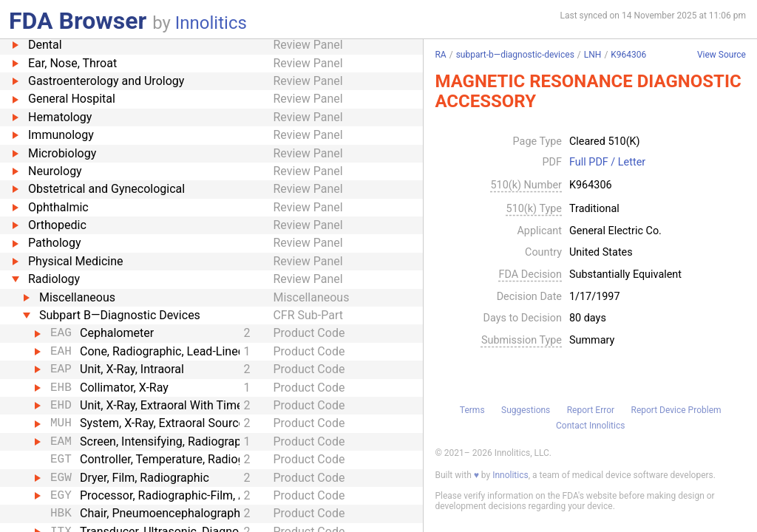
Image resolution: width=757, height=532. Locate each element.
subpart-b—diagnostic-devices (515, 55)
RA (440, 55)
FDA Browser (78, 21)
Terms (472, 410)
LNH (593, 55)
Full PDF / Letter (607, 163)
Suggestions (526, 410)
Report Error (591, 410)
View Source (722, 55)
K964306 (628, 55)
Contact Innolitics (590, 426)
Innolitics (211, 23)
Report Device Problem (676, 410)
